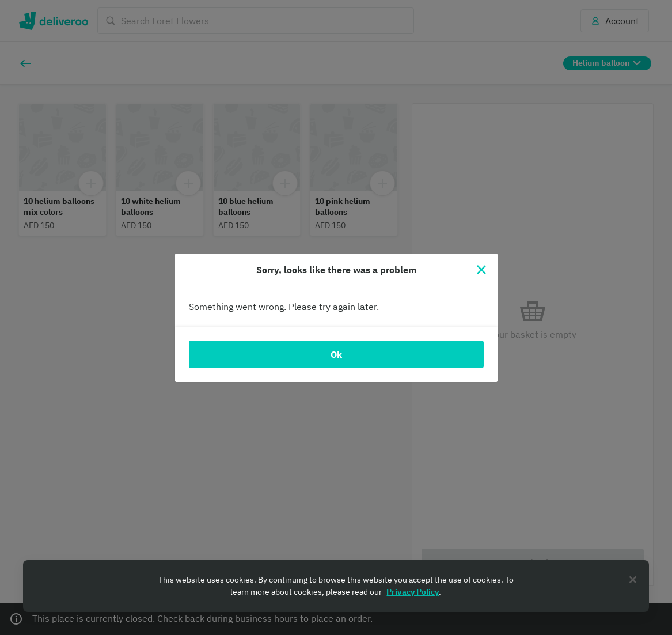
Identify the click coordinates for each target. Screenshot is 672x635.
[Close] (481, 270)
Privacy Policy (413, 592)
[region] (336, 586)
